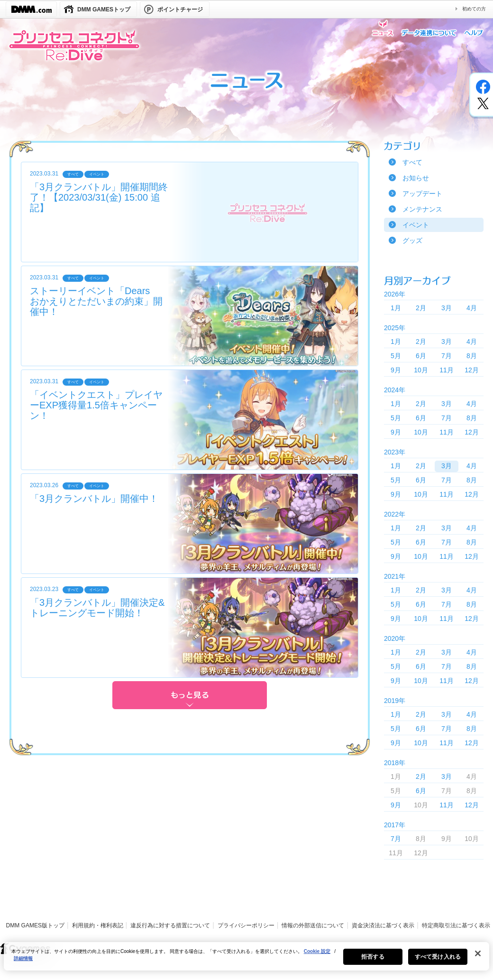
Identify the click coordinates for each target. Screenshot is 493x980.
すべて (412, 162)
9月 (396, 370)
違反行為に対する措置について (170, 925)
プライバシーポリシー (246, 925)
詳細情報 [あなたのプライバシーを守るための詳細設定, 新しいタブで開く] (23, 963)
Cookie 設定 (317, 956)
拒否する (373, 962)
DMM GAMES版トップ (35, 925)
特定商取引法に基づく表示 (456, 925)
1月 (396, 308)
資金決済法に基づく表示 (383, 925)
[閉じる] (478, 958)
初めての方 (474, 9)
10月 (421, 370)
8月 (472, 356)
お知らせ (416, 178)
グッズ (412, 240)
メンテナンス (422, 209)
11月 (447, 370)
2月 (421, 308)
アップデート (422, 194)
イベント (416, 225)
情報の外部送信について (313, 925)
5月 (396, 356)
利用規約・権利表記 (98, 925)
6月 (421, 356)
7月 (447, 356)
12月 (472, 370)
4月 (472, 308)
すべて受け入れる (438, 962)
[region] (246, 961)
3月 (447, 308)
